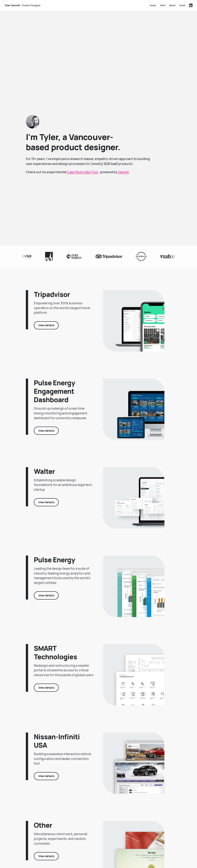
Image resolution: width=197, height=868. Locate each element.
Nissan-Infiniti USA (57, 744)
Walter (44, 474)
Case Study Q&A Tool (83, 174)
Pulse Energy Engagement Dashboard (54, 394)
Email (182, 5)
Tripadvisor (52, 298)
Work (163, 5)
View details (46, 329)
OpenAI (123, 174)
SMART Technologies (55, 656)
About (172, 5)
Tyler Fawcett (23, 5)
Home (153, 5)
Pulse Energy (54, 563)
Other (43, 828)
